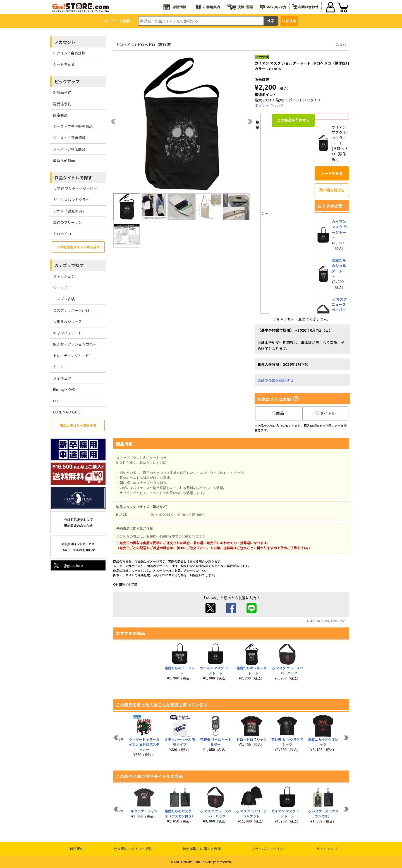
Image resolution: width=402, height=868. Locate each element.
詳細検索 (289, 21)
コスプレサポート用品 (71, 310)
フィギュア (62, 378)
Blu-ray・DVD (64, 389)
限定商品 (60, 115)
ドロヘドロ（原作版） (155, 45)
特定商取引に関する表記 (202, 849)
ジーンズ (60, 288)
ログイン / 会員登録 (69, 53)
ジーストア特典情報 (69, 138)
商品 (278, 413)
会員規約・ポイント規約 (133, 849)
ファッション (64, 276)
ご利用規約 (75, 849)
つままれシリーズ (67, 321)
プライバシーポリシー (269, 849)
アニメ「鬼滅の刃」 (69, 211)
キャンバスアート (67, 333)
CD (55, 401)
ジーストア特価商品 (69, 149)
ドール (58, 367)
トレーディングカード (71, 355)
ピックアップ (67, 81)
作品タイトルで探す (73, 178)
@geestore (68, 565)
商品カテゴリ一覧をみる (78, 425)
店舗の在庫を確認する (276, 380)
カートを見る (64, 64)
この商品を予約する (293, 120)
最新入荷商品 (64, 160)
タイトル (326, 413)
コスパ (341, 45)
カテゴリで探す (69, 265)
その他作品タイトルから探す (78, 247)
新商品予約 (62, 92)
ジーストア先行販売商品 (73, 126)
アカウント (65, 42)
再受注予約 (62, 104)
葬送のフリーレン (68, 222)
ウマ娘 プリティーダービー (75, 188)
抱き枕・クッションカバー (75, 344)
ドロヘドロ (62, 234)
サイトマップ (327, 849)
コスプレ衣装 (64, 299)
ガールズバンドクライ (71, 200)
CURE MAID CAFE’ (67, 412)
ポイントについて (269, 105)
